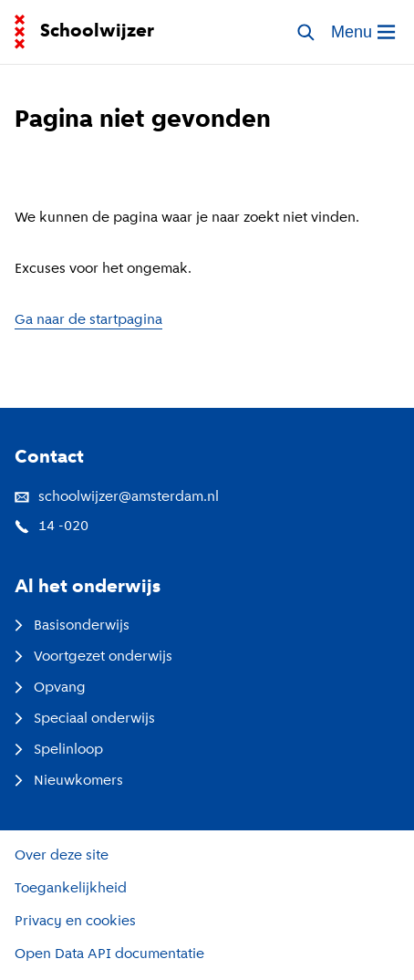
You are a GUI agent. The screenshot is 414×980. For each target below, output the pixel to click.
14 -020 (52, 526)
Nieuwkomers (69, 781)
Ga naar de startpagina (88, 320)
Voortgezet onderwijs (93, 657)
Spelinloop (59, 750)
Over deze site (62, 856)
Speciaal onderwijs (85, 719)
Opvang (50, 688)
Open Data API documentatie (109, 954)
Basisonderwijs (72, 626)
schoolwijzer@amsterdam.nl (117, 497)
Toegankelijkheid (71, 889)
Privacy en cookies (75, 922)
